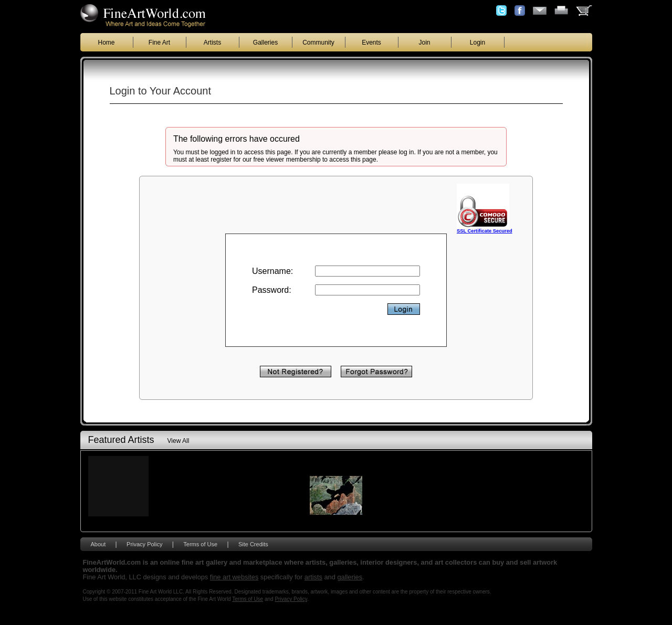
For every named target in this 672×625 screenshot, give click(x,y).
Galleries (265, 43)
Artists (212, 43)
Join (424, 43)
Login (477, 43)
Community (318, 43)
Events (371, 43)
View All (178, 441)
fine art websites (234, 577)
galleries (350, 577)
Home (106, 43)
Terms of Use (200, 544)
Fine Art (159, 43)
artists (313, 577)
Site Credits (253, 544)
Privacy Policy (144, 544)
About (98, 544)
